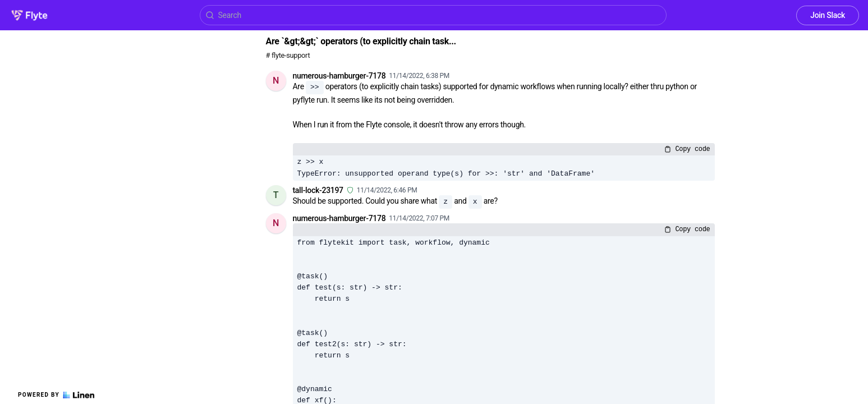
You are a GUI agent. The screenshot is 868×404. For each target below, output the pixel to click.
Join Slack (828, 15)
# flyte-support (288, 55)
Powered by (56, 395)
